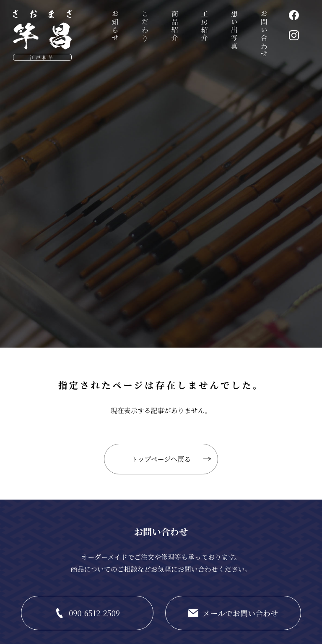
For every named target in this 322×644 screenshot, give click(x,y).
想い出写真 (234, 30)
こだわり (145, 26)
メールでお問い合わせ (240, 613)
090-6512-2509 (94, 613)
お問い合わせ (264, 34)
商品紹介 (175, 26)
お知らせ (115, 26)
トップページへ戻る (161, 459)
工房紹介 (204, 26)
